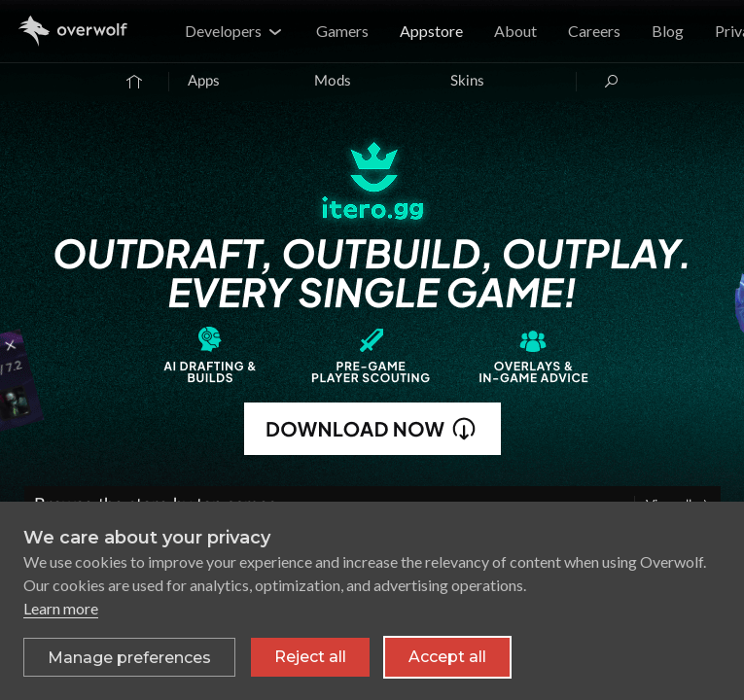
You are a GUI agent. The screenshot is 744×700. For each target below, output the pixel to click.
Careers (594, 31)
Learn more (61, 608)
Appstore (431, 31)
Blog (668, 31)
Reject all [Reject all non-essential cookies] (310, 657)
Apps (204, 81)
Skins (467, 81)
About (515, 31)
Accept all (447, 657)
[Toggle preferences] (129, 657)
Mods (333, 81)
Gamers (342, 31)
